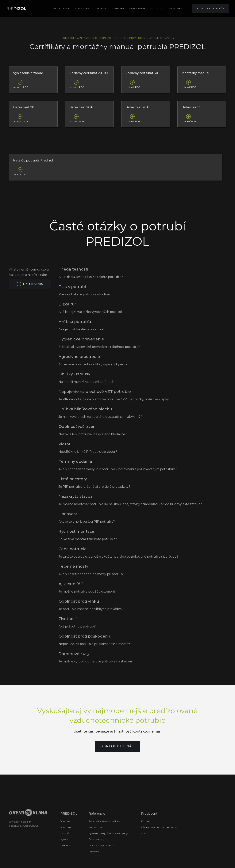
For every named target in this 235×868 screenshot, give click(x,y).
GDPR (145, 833)
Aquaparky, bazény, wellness (104, 821)
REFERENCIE (137, 8)
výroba (118, 8)
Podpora (65, 845)
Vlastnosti (62, 8)
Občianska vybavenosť (101, 845)
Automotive (95, 827)
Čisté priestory (96, 839)
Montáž (65, 833)
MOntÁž (102, 8)
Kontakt (146, 821)
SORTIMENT (83, 8)
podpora (158, 8)
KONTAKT (176, 8)
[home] (16, 9)
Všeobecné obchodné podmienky (159, 827)
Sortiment (66, 827)
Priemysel (94, 852)
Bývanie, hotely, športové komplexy (108, 833)
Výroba (64, 839)
